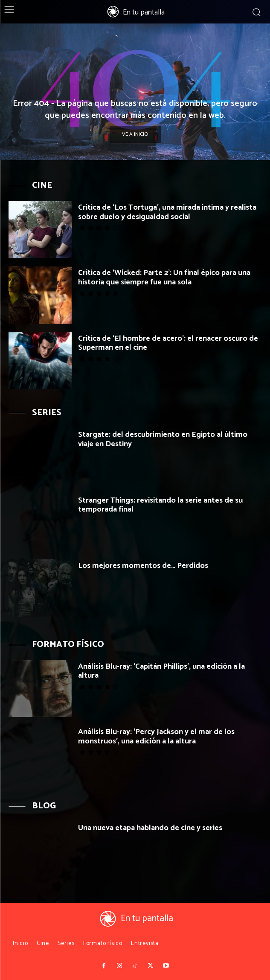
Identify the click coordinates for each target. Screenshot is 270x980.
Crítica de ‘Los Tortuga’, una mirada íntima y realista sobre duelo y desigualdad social (167, 212)
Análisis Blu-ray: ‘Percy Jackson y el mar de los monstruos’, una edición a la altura (156, 737)
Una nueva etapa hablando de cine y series (150, 828)
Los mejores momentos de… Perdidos (143, 566)
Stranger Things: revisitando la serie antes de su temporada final (160, 505)
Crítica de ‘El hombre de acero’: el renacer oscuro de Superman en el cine (168, 343)
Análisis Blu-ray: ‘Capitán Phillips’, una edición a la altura (161, 671)
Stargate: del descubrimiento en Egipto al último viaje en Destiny (163, 439)
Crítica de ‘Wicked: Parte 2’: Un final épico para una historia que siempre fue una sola (164, 278)
